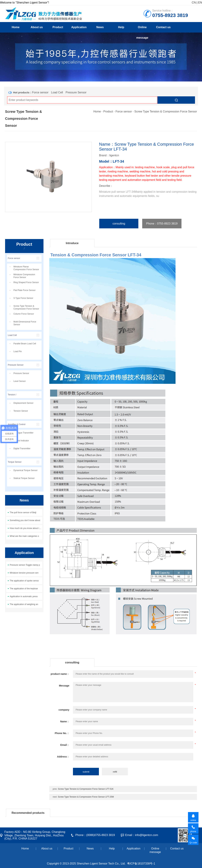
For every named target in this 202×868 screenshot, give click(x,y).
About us (37, 27)
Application (79, 27)
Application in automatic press (24, 596)
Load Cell (57, 92)
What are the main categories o (24, 536)
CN (194, 3)
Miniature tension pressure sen (24, 573)
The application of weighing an (24, 604)
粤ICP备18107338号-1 (141, 864)
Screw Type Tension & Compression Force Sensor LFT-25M (86, 797)
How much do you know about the (26, 528)
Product (58, 27)
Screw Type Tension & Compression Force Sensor (166, 111)
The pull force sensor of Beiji (23, 513)
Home (16, 27)
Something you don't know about (25, 520)
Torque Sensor (15, 462)
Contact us (163, 27)
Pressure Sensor (76, 92)
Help (121, 27)
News (100, 27)
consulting (119, 224)
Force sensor (40, 92)
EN (200, 3)
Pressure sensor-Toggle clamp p (25, 565)
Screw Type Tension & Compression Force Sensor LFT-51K (86, 789)
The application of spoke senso (24, 581)
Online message (142, 29)
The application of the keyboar (24, 589)
